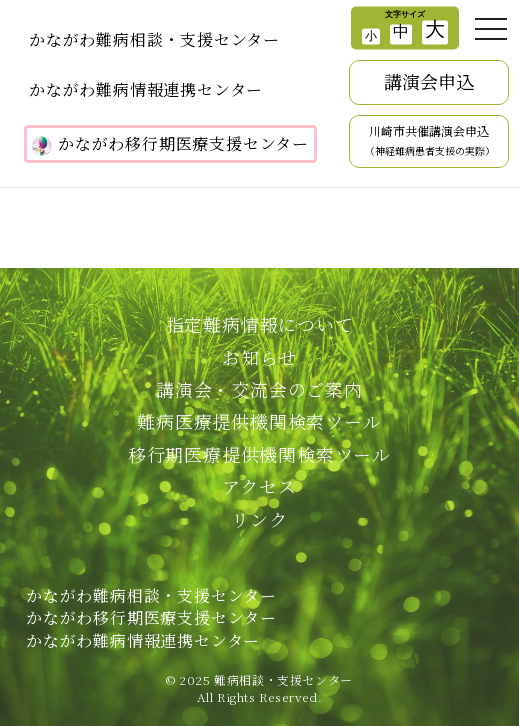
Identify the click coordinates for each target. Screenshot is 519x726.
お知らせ (259, 357)
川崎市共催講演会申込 (430, 141)
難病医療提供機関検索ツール (259, 421)
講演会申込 (429, 81)
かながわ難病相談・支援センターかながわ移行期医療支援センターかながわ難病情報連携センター (151, 618)
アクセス (259, 486)
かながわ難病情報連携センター (146, 89)
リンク (259, 519)
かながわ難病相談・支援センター (154, 39)
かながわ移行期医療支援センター (170, 144)
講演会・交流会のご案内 (259, 389)
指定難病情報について (260, 324)
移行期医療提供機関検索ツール (259, 454)
